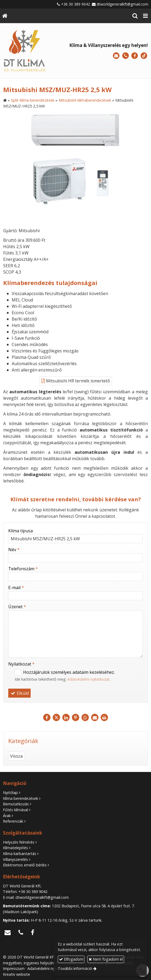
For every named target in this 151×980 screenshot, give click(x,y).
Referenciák (13, 821)
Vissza (16, 756)
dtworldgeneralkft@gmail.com (123, 4)
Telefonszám (23, 569)
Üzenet (17, 607)
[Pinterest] (76, 718)
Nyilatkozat (21, 664)
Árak (7, 816)
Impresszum (14, 968)
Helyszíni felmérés (19, 842)
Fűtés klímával (15, 810)
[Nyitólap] (5, 16)
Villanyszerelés (15, 859)
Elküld (19, 693)
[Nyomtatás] (104, 718)
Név (14, 550)
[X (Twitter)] (56, 718)
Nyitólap (10, 793)
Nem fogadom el (106, 959)
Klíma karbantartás (20, 854)
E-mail (16, 588)
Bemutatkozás (16, 804)
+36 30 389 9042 (75, 4)
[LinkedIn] (66, 718)
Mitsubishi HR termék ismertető (76, 381)
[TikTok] (144, 56)
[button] (145, 16)
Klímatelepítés (15, 848)
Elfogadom (71, 959)
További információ (75, 968)
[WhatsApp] (85, 718)
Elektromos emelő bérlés (25, 865)
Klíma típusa (21, 531)
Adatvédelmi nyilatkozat (89, 679)
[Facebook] (135, 56)
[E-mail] (116, 56)
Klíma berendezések (21, 798)
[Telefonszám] (126, 56)
